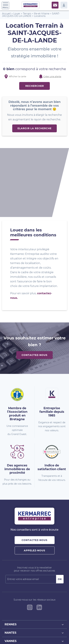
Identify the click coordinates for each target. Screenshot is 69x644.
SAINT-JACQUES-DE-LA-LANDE (31, 15)
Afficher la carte (18, 76)
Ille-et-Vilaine (42, 14)
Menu (6, 5)
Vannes (34, 577)
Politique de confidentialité (22, 635)
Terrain (27, 14)
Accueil (6, 14)
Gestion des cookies (48, 635)
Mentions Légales (48, 632)
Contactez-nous (34, 291)
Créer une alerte (52, 76)
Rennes (34, 560)
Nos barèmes (31, 632)
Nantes (34, 569)
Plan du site (17, 632)
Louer (17, 14)
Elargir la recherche (34, 128)
